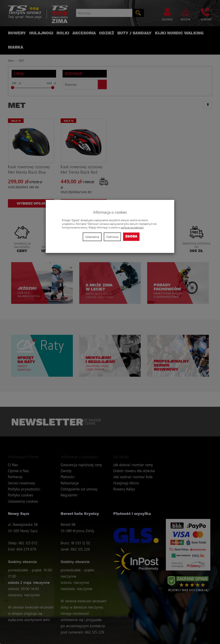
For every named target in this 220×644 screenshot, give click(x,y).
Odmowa (112, 237)
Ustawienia (92, 237)
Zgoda (131, 236)
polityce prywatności (132, 227)
